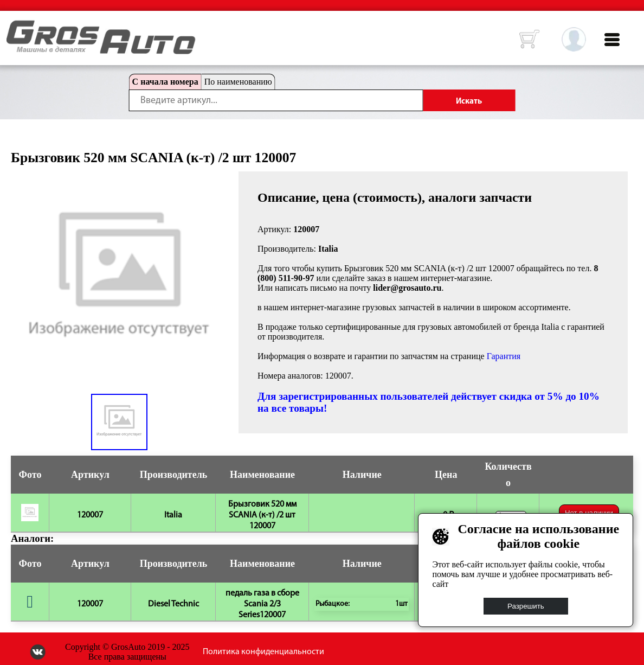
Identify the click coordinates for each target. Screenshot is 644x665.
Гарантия (504, 356)
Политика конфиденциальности (263, 652)
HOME (15, 27)
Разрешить (526, 606)
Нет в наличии (589, 513)
